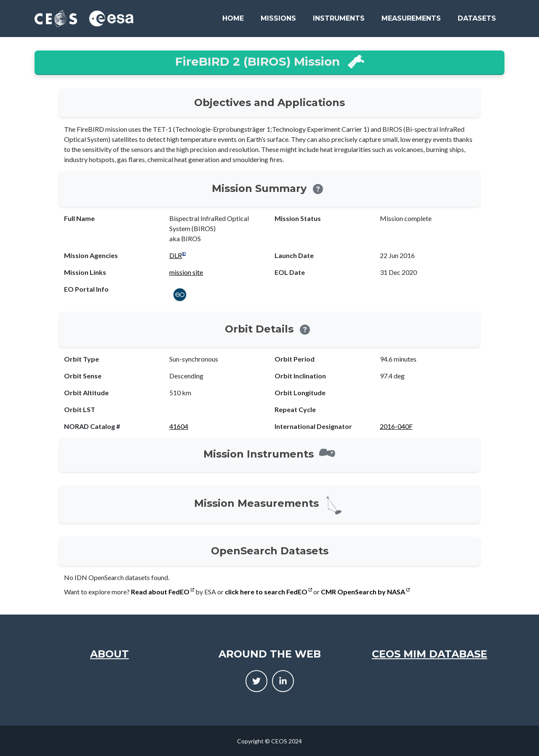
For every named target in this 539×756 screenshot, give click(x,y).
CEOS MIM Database (430, 654)
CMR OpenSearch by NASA (365, 592)
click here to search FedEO (268, 592)
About (109, 654)
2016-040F (396, 426)
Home (233, 18)
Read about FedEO (163, 592)
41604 (179, 426)
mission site (186, 272)
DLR (176, 255)
